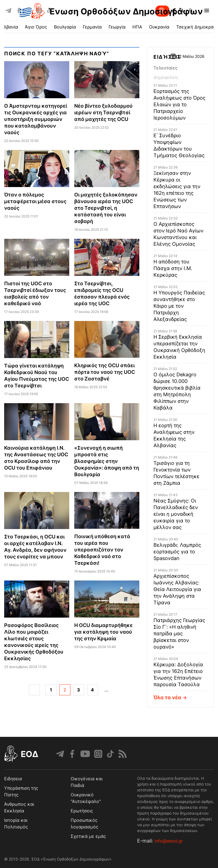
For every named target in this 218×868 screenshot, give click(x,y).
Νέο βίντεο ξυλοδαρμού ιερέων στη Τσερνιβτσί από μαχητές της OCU (103, 112)
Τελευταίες (166, 68)
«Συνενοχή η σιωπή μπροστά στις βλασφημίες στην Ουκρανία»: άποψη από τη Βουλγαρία (107, 461)
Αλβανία (9, 27)
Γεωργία (117, 27)
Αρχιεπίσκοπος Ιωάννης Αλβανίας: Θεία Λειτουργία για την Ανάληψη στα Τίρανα (177, 589)
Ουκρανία (159, 27)
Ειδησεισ (13, 779)
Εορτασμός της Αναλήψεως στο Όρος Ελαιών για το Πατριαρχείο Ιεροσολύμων (179, 104)
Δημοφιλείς (166, 77)
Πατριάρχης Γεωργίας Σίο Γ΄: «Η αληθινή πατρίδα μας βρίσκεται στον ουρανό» (179, 633)
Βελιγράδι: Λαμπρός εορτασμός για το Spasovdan (177, 552)
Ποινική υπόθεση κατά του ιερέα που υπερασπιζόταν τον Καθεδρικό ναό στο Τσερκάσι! (102, 550)
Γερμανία (92, 27)
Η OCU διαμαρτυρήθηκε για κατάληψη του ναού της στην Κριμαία (103, 632)
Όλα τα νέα (171, 697)
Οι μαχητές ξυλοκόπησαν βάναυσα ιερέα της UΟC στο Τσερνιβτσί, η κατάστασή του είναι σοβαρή (106, 208)
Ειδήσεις (167, 57)
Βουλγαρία (65, 27)
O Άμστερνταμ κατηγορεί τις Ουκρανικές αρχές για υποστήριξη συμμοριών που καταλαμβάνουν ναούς (36, 119)
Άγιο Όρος (36, 27)
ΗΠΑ (137, 27)
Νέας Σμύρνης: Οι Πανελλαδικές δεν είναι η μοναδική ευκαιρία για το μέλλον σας (176, 514)
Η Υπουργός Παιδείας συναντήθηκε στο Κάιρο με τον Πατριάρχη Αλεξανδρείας (179, 306)
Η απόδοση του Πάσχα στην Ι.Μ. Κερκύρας (173, 268)
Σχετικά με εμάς (88, 836)
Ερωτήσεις (82, 811)
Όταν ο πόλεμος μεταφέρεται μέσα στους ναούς (35, 201)
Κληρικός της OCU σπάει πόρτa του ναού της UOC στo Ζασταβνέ (105, 372)
